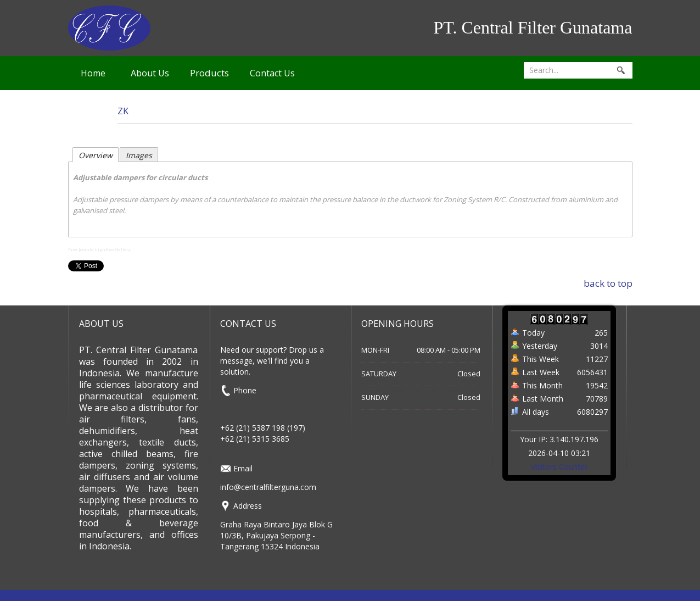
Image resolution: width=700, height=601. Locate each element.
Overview (96, 155)
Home (93, 73)
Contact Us (272, 73)
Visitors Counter (559, 467)
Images (139, 155)
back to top (608, 283)
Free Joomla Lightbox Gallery (99, 249)
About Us (150, 73)
